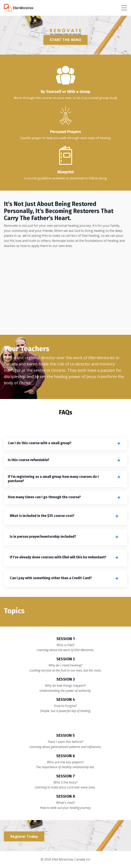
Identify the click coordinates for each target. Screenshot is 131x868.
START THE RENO (65, 40)
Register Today (24, 836)
